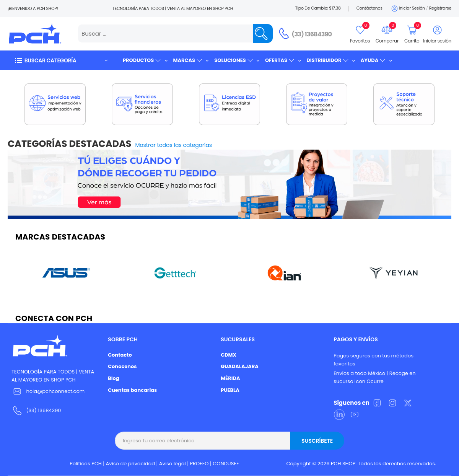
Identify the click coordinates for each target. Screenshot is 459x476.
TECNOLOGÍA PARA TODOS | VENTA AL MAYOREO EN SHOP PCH (53, 376)
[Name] (263, 33)
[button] (61, 60)
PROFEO (199, 464)
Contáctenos (369, 8)
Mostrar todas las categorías (174, 145)
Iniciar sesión (408, 9)
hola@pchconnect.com (55, 391)
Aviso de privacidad (131, 464)
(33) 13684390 (312, 34)
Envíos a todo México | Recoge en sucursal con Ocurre (374, 377)
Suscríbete (317, 441)
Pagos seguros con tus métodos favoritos (374, 360)
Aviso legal (173, 464)
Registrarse (440, 8)
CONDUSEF (226, 464)
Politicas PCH (86, 464)
